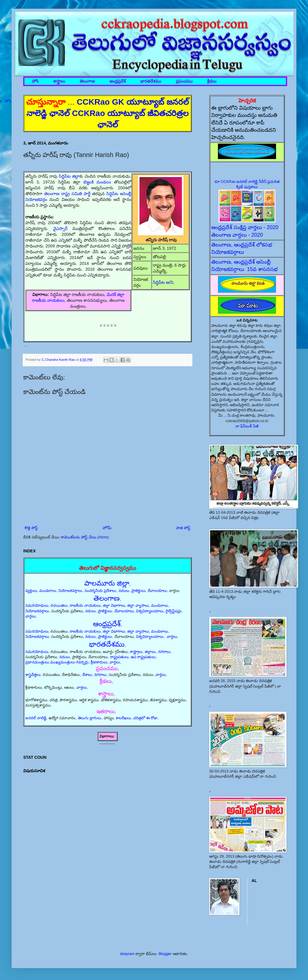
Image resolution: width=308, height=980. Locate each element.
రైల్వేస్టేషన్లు (174, 611)
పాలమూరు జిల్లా (107, 583)
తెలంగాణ (87, 81)
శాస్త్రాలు (59, 81)
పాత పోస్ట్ (183, 528)
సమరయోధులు (37, 605)
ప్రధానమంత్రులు (37, 662)
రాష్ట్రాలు (136, 652)
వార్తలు (31, 616)
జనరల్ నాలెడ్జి (36, 718)
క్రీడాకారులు (99, 662)
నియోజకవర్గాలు (70, 591)
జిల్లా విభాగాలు (114, 605)
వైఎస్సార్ (60, 229)
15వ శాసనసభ (262, 269)
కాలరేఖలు (123, 718)
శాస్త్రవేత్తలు (33, 675)
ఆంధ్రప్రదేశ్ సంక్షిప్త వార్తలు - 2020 (245, 227)
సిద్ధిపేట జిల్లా (69, 176)
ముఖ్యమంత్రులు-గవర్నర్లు (69, 662)
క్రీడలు (212, 81)
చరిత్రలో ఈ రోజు (145, 718)
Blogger (165, 954)
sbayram (127, 954)
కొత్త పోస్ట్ (31, 528)
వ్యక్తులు (31, 591)
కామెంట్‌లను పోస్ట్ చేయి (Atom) (85, 537)
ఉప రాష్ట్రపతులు (143, 657)
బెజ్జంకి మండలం (97, 182)
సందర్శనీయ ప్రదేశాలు (101, 591)
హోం (35, 81)
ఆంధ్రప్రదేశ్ (118, 81)
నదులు (124, 591)
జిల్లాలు (150, 652)
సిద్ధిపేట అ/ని (163, 282)
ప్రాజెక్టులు (138, 591)
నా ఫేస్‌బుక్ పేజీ (247, 426)
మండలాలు (48, 591)
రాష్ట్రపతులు (119, 657)
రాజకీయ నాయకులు (85, 605)
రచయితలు (59, 605)
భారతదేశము (151, 81)
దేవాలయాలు (157, 591)
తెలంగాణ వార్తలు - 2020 (237, 235)
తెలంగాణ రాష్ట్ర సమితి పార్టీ (67, 194)
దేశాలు (87, 675)
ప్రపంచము (184, 81)
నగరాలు (164, 652)
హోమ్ (107, 528)
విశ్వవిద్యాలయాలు (150, 611)
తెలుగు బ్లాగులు (90, 718)
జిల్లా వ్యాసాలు (138, 605)
